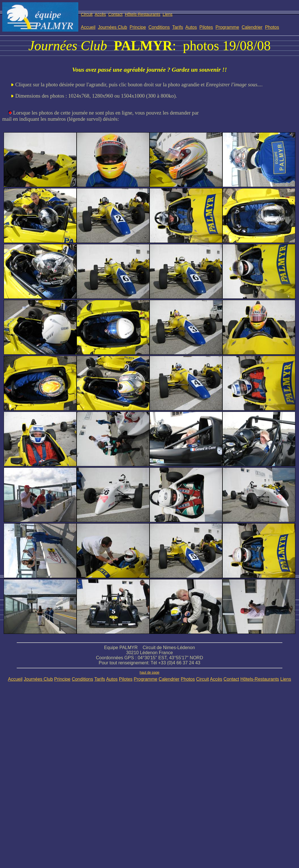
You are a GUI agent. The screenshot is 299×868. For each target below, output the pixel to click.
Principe (138, 27)
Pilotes (206, 27)
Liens (167, 14)
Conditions (159, 27)
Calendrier (252, 27)
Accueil (88, 27)
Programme (227, 27)
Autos (191, 27)
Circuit (87, 14)
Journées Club (112, 27)
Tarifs (177, 27)
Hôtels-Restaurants (143, 14)
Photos (272, 27)
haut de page (149, 673)
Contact (115, 14)
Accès (100, 14)
